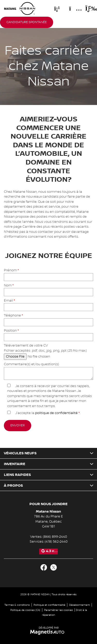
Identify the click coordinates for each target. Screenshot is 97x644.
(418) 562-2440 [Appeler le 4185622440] (56, 542)
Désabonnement (79, 605)
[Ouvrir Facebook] (44, 567)
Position (48, 334)
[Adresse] (73, 8)
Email (48, 304)
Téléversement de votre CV (45, 351)
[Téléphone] (57, 8)
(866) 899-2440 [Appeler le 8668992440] (55, 537)
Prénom (48, 273)
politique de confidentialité (56, 413)
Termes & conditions (17, 605)
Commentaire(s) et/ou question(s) (48, 372)
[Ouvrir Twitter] (54, 567)
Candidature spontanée (27, 22)
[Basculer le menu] (87, 8)
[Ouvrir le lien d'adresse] (48, 521)
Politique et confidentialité (49, 605)
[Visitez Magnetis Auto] (49, 632)
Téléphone (48, 319)
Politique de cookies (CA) (25, 610)
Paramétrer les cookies (58, 610)
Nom (48, 289)
